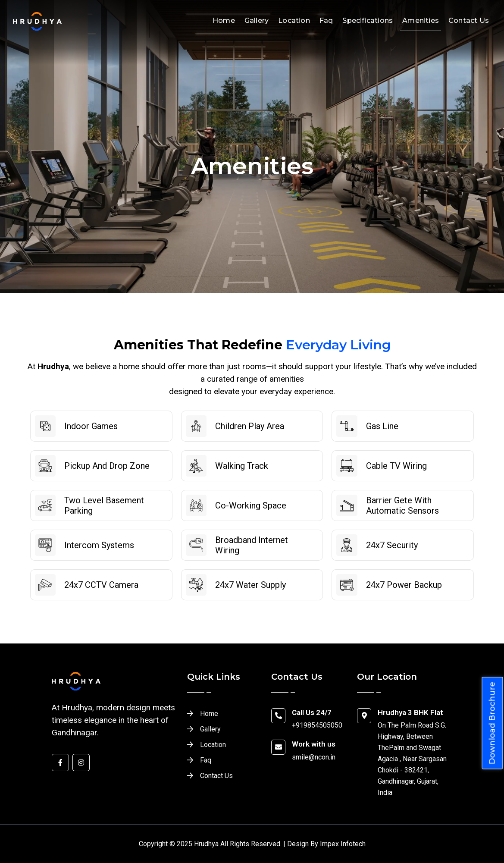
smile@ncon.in (314, 757)
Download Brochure (492, 723)
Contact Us (469, 20)
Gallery (257, 20)
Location (294, 20)
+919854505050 (317, 725)
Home (224, 20)
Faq (326, 20)
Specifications (368, 20)
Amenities (421, 20)
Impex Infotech (343, 844)
